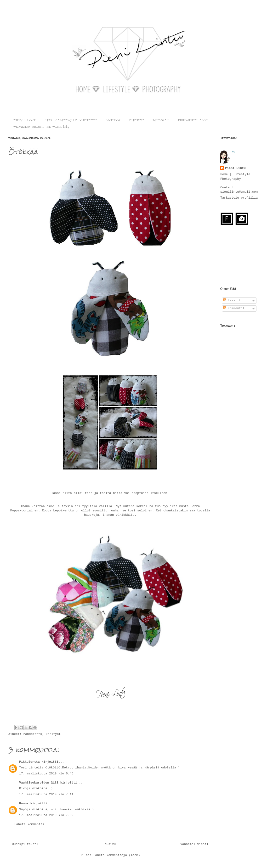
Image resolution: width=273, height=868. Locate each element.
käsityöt (53, 734)
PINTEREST (136, 121)
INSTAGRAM (161, 121)
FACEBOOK (113, 121)
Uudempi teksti (25, 844)
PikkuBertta (29, 762)
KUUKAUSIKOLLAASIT (193, 121)
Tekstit (232, 300)
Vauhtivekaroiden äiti (39, 783)
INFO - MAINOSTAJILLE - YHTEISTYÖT (71, 121)
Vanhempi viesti (194, 844)
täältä (105, 493)
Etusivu (109, 844)
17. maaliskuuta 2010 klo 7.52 (46, 815)
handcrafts (33, 734)
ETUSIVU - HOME (24, 121)
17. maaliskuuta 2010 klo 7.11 (46, 794)
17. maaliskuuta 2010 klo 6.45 (46, 774)
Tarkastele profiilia (239, 198)
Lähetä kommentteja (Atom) (117, 855)
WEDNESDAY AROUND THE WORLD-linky (41, 127)
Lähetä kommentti (29, 824)
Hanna (24, 804)
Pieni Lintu (235, 168)
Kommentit (234, 308)
